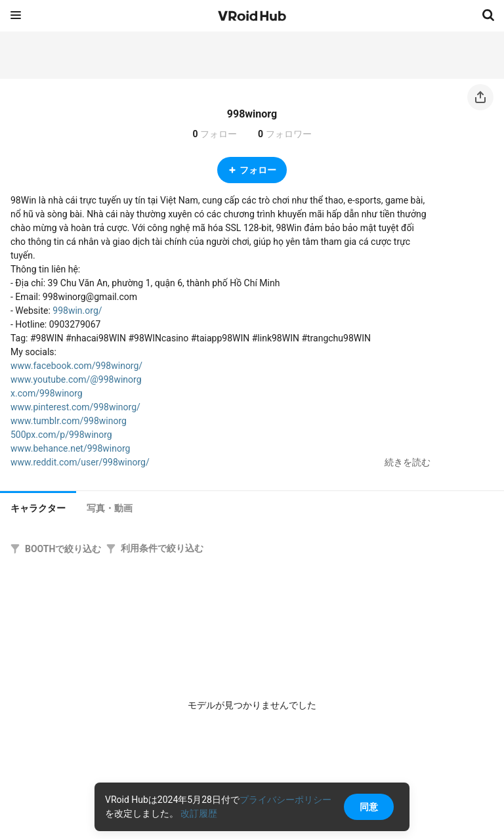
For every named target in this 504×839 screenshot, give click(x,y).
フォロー (252, 170)
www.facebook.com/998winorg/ (76, 366)
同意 (369, 807)
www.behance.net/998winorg (70, 448)
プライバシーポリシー (285, 800)
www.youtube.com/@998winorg (76, 379)
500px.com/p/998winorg (61, 435)
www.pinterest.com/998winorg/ (75, 407)
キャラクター (38, 508)
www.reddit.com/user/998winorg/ (80, 462)
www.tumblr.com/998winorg (69, 421)
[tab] (38, 507)
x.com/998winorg (47, 393)
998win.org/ (77, 311)
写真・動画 (110, 508)
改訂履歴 (199, 813)
